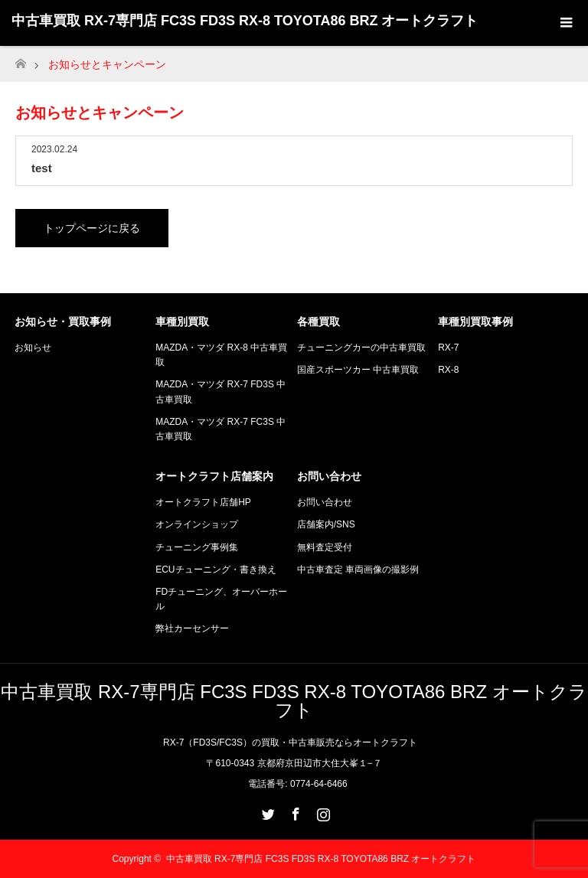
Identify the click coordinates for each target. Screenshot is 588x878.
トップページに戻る (92, 228)
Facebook (294, 811)
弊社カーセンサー (192, 628)
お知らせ (33, 348)
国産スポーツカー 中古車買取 (358, 370)
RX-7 (448, 348)
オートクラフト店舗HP (203, 502)
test (42, 168)
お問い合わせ (325, 502)
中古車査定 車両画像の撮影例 (358, 570)
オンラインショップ (197, 524)
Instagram (322, 811)
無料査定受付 (325, 547)
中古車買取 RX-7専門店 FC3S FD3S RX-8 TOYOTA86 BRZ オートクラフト (245, 21)
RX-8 (448, 370)
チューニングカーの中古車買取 (361, 348)
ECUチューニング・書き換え (216, 570)
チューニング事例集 (197, 547)
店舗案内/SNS (326, 524)
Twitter (266, 811)
